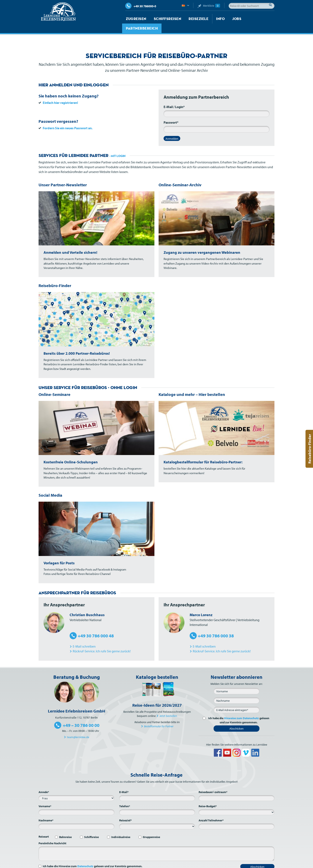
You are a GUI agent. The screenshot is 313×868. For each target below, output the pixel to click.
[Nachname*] (76, 817)
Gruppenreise (151, 827)
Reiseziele (189, 19)
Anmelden (172, 129)
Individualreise (121, 827)
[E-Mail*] (237, 700)
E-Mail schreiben (84, 637)
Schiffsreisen (162, 19)
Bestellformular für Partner (159, 717)
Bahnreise (65, 827)
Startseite (132, 864)
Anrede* (44, 782)
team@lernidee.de (78, 727)
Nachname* (46, 811)
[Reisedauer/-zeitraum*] (237, 788)
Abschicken (237, 719)
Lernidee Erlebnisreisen (58, 12)
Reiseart (44, 827)
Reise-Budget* (208, 797)
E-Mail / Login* (174, 97)
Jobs (223, 19)
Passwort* (171, 113)
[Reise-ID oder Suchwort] (252, 6)
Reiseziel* (125, 811)
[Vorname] (237, 681)
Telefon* (125, 797)
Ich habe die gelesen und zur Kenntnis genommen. (238, 711)
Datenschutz (85, 857)
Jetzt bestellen (168, 706)
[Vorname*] (76, 803)
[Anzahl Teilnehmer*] (237, 817)
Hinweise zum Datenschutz (241, 709)
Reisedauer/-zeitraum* (213, 782)
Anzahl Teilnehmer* (211, 811)
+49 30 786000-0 (141, 6)
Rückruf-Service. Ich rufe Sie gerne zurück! (102, 642)
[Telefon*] (157, 803)
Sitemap (204, 864)
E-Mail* (124, 782)
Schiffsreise (91, 827)
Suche (272, 5)
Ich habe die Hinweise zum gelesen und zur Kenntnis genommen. (93, 857)
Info (208, 19)
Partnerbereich (248, 19)
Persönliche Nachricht (52, 834)
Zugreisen (134, 19)
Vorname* (45, 797)
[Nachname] (237, 691)
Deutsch (185, 6)
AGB (232, 864)
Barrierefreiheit (265, 864)
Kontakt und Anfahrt (183, 864)
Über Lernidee (159, 864)
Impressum (219, 864)
